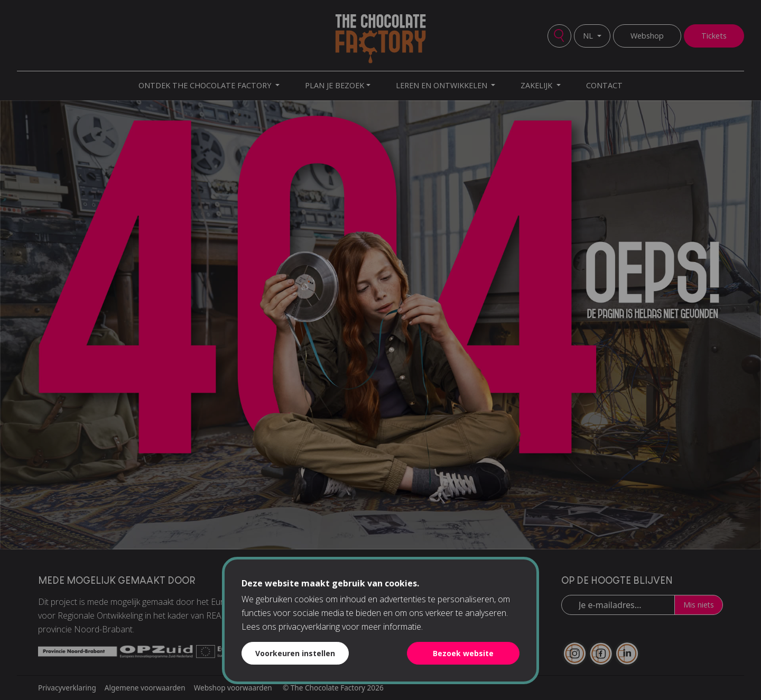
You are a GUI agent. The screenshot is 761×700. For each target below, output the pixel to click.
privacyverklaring (309, 627)
